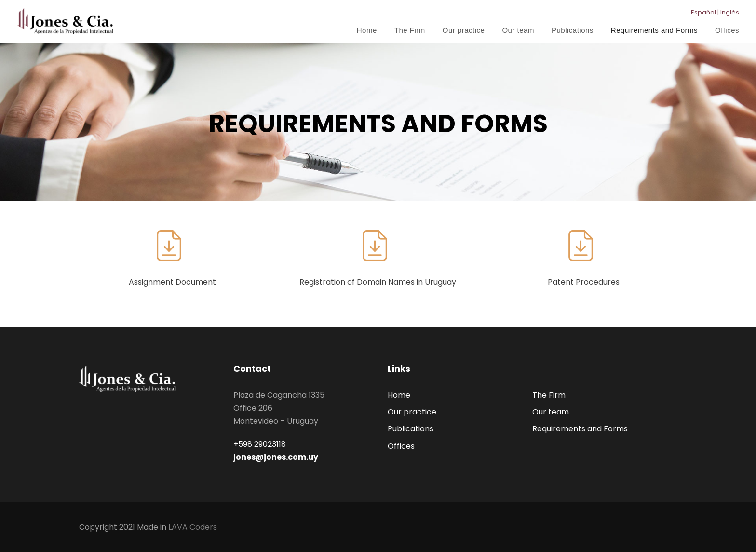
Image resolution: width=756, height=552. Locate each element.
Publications (573, 30)
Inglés (730, 12)
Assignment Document (172, 282)
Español (703, 12)
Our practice (464, 30)
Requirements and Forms (654, 30)
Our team (518, 30)
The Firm (410, 30)
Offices (727, 30)
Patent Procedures (584, 282)
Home (367, 30)
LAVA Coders (193, 527)
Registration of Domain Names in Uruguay (378, 282)
